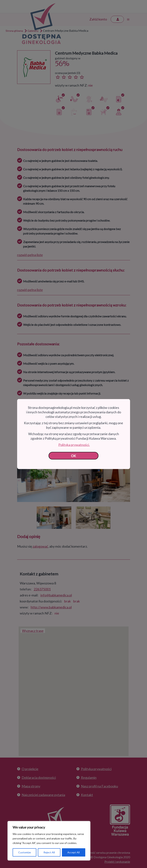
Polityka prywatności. (74, 445)
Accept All (73, 852)
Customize (25, 852)
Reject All (49, 852)
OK (73, 456)
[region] (49, 841)
